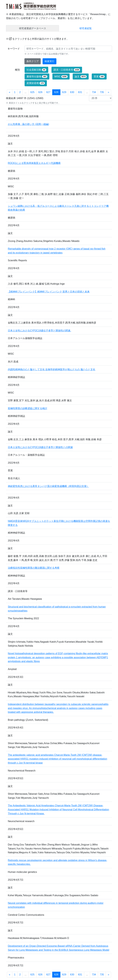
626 (40, 92)
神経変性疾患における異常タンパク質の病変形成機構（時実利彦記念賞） (48, 486)
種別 (17, 70)
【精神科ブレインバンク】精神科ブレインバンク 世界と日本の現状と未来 (49, 292)
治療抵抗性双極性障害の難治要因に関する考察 (34, 568)
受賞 (99, 77)
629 (64, 92)
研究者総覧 (86, 28)
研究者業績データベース (33, 28)
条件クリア (33, 61)
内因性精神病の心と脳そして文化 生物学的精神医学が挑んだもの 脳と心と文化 (52, 369)
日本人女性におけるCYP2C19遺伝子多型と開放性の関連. (39, 331)
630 (72, 92)
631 (80, 92)
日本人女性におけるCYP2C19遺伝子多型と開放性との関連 (40, 447)
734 (94, 92)
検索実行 (49, 61)
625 (32, 92)
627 (48, 92)
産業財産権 (36, 83)
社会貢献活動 (36, 70)
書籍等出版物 (37, 77)
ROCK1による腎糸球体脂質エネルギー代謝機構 (34, 163)
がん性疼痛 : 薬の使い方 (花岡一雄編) (28, 124)
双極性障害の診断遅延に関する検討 (28, 408)
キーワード (14, 49)
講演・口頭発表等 (67, 70)
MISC (61, 77)
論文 (81, 77)
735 (102, 92)
